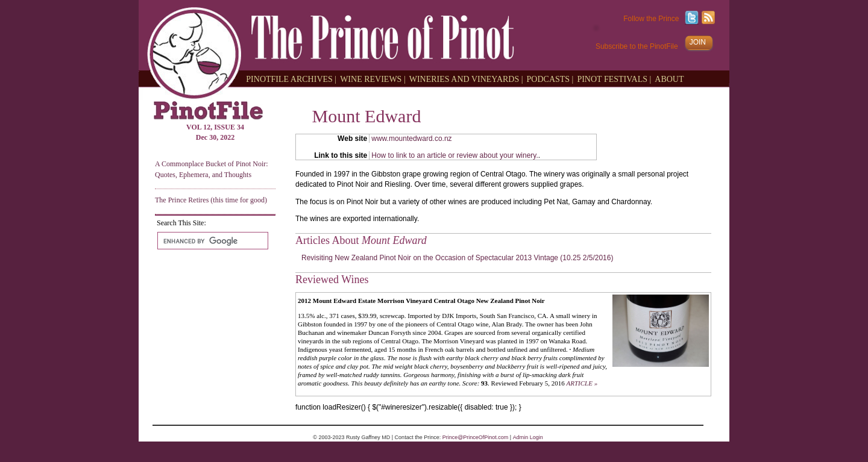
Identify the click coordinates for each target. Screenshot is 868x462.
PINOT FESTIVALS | (614, 79)
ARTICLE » (582, 383)
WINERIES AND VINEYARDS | (466, 79)
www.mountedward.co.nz (411, 139)
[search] (212, 241)
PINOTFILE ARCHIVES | (291, 79)
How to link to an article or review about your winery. (455, 155)
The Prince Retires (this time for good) (211, 200)
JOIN (698, 42)
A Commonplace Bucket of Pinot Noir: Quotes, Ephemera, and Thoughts (212, 169)
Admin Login (528, 437)
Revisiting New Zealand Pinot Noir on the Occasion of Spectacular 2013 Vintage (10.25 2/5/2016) (457, 258)
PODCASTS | (550, 79)
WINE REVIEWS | (373, 79)
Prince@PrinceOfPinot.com (476, 437)
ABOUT (669, 79)
